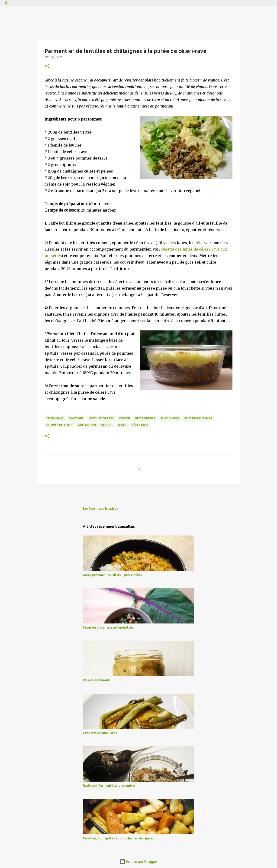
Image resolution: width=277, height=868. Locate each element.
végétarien (140, 425)
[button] (47, 66)
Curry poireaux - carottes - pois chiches (112, 575)
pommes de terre (59, 425)
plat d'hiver (170, 418)
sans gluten (87, 425)
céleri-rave (55, 418)
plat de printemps (198, 418)
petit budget (145, 418)
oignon (124, 418)
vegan (122, 425)
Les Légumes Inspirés (100, 509)
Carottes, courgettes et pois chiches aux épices (118, 838)
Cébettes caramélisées (100, 733)
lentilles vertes (101, 418)
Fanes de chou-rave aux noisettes (108, 627)
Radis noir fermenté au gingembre (109, 786)
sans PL (107, 425)
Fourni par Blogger (138, 861)
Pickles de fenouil (96, 680)
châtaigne (76, 418)
